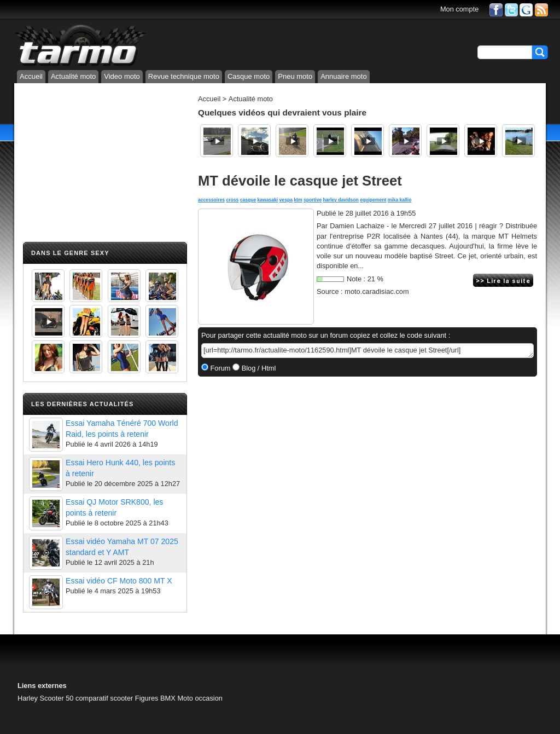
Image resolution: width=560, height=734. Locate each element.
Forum (220, 368)
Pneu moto (295, 76)
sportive (313, 200)
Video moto (122, 76)
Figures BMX (155, 698)
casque (248, 200)
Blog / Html (258, 368)
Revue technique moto (184, 76)
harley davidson (341, 200)
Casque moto (249, 76)
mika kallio (400, 200)
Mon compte (459, 9)
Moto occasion (200, 698)
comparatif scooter (104, 698)
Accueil (31, 76)
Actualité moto (73, 76)
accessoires (211, 200)
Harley (28, 698)
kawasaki (268, 200)
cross (232, 200)
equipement (373, 200)
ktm (298, 200)
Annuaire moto (344, 76)
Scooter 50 (57, 698)
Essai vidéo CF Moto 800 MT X (119, 581)
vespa (286, 200)
